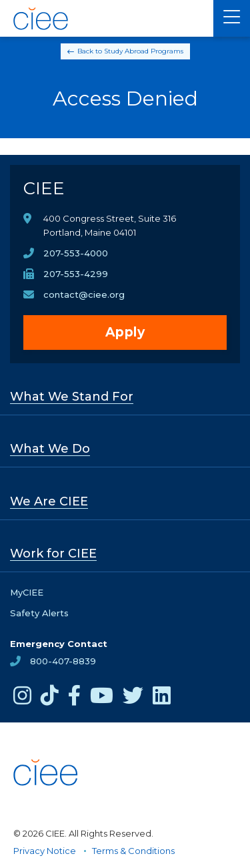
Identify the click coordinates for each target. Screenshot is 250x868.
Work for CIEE (53, 554)
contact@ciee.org (84, 294)
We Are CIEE (49, 501)
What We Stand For (72, 397)
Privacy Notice (45, 851)
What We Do (50, 449)
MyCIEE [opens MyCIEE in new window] (27, 592)
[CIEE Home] (42, 19)
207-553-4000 (76, 253)
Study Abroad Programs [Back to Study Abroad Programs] (144, 51)
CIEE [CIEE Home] (44, 188)
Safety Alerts (39, 613)
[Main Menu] (232, 18)
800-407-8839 (63, 661)
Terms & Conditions (133, 851)
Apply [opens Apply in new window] (125, 332)
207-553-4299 (76, 274)
